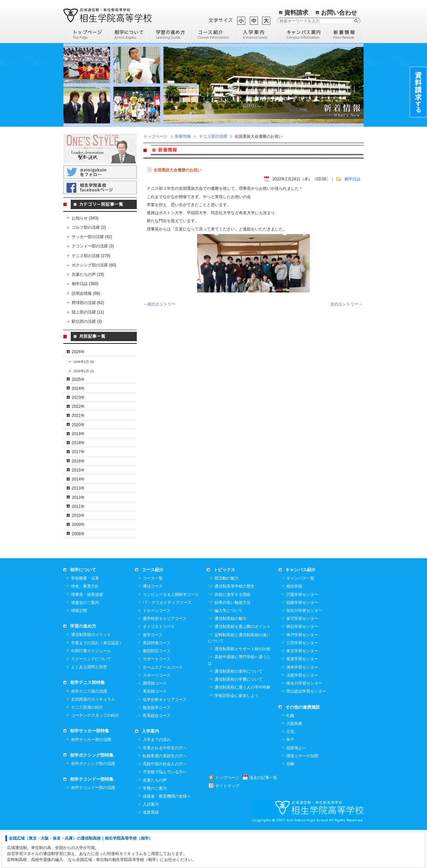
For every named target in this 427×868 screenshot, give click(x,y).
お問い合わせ (339, 13)
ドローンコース (157, 648)
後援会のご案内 (85, 640)
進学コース (153, 673)
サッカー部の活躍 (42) (92, 237)
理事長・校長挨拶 (87, 632)
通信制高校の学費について (239, 717)
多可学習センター (302, 656)
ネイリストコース (159, 664)
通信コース (153, 624)
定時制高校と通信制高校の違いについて (239, 676)
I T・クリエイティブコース (167, 640)
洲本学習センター (302, 705)
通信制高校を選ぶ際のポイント (243, 664)
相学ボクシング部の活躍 (93, 801)
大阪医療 (294, 761)
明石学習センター (302, 664)
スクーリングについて (91, 697)
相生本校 (294, 624)
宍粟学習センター (302, 632)
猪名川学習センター (304, 721)
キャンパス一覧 (300, 616)
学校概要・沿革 (85, 616)
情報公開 (79, 648)
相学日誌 (352, 179)
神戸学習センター (302, 673)
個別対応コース (157, 689)
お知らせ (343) (85, 218)
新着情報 (183, 136)
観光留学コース (157, 745)
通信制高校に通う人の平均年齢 (243, 725)
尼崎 (290, 802)
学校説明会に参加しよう (237, 733)
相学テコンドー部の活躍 (93, 825)
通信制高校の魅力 (231, 656)
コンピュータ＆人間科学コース (171, 632)
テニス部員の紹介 (87, 745)
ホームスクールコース (163, 705)
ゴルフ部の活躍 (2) (89, 227)
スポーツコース (157, 713)
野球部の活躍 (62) (88, 303)
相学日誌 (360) (85, 284)
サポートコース (157, 697)
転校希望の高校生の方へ (165, 794)
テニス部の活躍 (213, 136)
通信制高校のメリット (91, 672)
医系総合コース (157, 753)
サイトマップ (227, 824)
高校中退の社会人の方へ (165, 802)
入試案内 (151, 842)
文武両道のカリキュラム (93, 737)
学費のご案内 (155, 826)
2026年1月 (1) (84, 371)
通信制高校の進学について (239, 709)
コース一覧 (153, 616)
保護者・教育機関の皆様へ (167, 834)
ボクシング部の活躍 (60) (94, 265)
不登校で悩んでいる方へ (165, 810)
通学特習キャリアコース (165, 656)
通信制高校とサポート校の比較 (243, 687)
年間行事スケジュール (91, 689)
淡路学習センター (302, 713)
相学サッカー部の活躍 (91, 777)
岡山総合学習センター (306, 729)
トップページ (155, 136)
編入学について (229, 648)
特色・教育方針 (85, 624)
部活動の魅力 (227, 616)
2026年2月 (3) (84, 362)
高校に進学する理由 (233, 632)
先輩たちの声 (155, 818)
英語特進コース (157, 681)
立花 (290, 769)
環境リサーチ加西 (302, 794)
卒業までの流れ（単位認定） (97, 681)
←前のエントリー (159, 304)
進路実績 (151, 850)
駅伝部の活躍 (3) (87, 321)
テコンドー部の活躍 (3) (93, 246)
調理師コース (155, 721)
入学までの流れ (157, 777)
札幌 (290, 753)
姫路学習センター (302, 640)
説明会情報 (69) (86, 293)
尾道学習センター (302, 697)
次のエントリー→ (346, 304)
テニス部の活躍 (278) (91, 256)
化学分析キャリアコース (165, 737)
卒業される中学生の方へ (165, 786)
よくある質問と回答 (89, 705)
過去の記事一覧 (263, 815)
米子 (290, 777)
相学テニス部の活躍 (89, 729)
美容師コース (155, 729)
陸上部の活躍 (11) (88, 312)
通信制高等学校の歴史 (235, 624)
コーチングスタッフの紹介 (95, 753)
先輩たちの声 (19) (88, 274)
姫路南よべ (296, 786)
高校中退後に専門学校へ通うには (239, 698)
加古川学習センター (304, 648)
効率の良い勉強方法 (233, 640)
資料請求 (296, 13)
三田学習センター (302, 681)
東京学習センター (302, 689)
